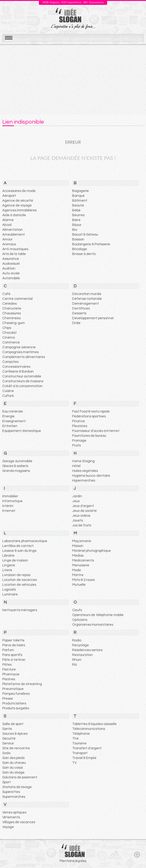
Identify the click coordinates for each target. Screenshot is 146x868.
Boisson (78, 239)
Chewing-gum (14, 323)
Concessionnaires (16, 367)
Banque (78, 196)
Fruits (76, 445)
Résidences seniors (87, 650)
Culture (8, 396)
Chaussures (12, 313)
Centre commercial (17, 299)
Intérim (8, 506)
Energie (8, 416)
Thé (75, 739)
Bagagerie (81, 191)
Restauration (82, 655)
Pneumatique (13, 689)
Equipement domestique (22, 431)
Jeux (76, 501)
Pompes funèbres (16, 694)
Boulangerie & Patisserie (91, 244)
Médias (78, 556)
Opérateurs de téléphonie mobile (98, 615)
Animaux (9, 244)
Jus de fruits (82, 525)
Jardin (77, 496)
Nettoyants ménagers (20, 610)
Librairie (8, 556)
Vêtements (11, 817)
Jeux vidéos (81, 516)
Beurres (78, 215)
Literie (7, 570)
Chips (7, 328)
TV (74, 763)
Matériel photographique (92, 551)
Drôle (76, 323)
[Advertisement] (73, 80)
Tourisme (79, 743)
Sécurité (9, 739)
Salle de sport (13, 724)
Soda (6, 753)
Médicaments (83, 560)
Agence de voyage (17, 205)
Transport (80, 753)
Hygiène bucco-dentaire (91, 476)
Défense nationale (87, 299)
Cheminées (11, 318)
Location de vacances (20, 580)
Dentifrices (81, 308)
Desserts (79, 313)
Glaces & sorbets (15, 466)
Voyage (8, 827)
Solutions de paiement (20, 777)
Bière (76, 220)
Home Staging (83, 461)
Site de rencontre (16, 748)
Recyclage (81, 645)
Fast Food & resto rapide (91, 411)
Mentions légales (73, 861)
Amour (7, 239)
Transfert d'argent (87, 748)
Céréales (9, 304)
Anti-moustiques (15, 249)
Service (8, 743)
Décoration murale (87, 294)
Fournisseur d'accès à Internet (96, 431)
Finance (79, 421)
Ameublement (14, 235)
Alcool (7, 225)
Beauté (78, 205)
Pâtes (7, 665)
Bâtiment (80, 201)
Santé (7, 729)
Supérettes (11, 792)
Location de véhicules (19, 585)
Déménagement (85, 304)
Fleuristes (80, 426)
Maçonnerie (82, 541)
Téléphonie (81, 734)
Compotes (10, 362)
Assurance (11, 259)
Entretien (10, 426)
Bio (75, 230)
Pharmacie (11, 674)
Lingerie (9, 565)
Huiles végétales (85, 471)
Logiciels (9, 590)
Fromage (79, 441)
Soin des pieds (13, 758)
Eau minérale (13, 411)
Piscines (9, 679)
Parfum (8, 650)
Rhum (77, 660)
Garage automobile (17, 461)
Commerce (11, 342)
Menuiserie (81, 565)
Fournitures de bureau (89, 436)
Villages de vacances (19, 822)
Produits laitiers (14, 703)
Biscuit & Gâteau (85, 235)
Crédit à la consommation (22, 386)
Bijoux (77, 225)
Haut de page (137, 854)
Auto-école (11, 273)
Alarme (8, 220)
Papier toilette (13, 640)
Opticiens (80, 620)
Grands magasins (16, 471)
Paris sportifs (12, 655)
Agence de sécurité (18, 201)
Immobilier (10, 496)
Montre (78, 575)
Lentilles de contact (18, 546)
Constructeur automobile (22, 376)
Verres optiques (14, 812)
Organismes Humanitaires (93, 625)
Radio (77, 640)
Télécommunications (89, 729)
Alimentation (12, 230)
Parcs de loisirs (14, 645)
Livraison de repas (16, 575)
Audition (9, 269)
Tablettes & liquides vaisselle (94, 724)
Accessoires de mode (19, 191)
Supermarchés (14, 797)
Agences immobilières (19, 210)
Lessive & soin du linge (19, 551)
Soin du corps (12, 768)
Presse (8, 699)
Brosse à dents (84, 254)
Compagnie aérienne (19, 347)
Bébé (76, 210)
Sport (6, 782)
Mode (77, 570)
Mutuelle (79, 585)
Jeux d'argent (83, 506)
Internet (9, 511)
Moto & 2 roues (83, 580)
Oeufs (77, 610)
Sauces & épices (15, 734)
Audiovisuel (11, 264)
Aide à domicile (14, 215)
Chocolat (9, 333)
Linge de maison (15, 560)
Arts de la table (14, 254)
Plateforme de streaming (22, 684)
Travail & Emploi (84, 758)
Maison (78, 546)
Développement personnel (93, 318)
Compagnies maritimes (20, 352)
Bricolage (80, 249)
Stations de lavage (17, 787)
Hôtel (76, 466)
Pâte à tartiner (14, 660)
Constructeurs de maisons (23, 381)
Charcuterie (12, 308)
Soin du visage (13, 772)
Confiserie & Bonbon (18, 372)
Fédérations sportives (89, 416)
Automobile (11, 278)
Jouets (78, 520)
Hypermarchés (84, 481)
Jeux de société (84, 511)
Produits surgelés (16, 708)
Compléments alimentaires (24, 357)
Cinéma (9, 338)
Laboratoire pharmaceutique (25, 541)
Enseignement (14, 421)
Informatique (12, 501)
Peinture (9, 669)
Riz (75, 665)
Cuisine (8, 391)
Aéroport (9, 196)
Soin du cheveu (14, 763)
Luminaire (10, 594)
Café (6, 294)
